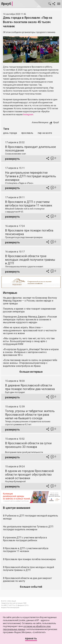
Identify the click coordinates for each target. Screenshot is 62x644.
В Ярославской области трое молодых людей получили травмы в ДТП (30, 260)
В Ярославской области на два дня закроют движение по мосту (27, 580)
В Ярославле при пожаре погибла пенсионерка (29, 559)
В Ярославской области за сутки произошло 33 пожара (28, 445)
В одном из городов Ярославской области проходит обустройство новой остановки (29, 475)
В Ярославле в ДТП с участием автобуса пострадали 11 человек (29, 204)
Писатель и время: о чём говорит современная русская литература (29, 310)
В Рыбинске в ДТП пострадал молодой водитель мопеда (30, 517)
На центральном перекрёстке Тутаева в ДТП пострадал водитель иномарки (31, 176)
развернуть (12, 159)
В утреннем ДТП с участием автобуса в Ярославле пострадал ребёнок (25, 539)
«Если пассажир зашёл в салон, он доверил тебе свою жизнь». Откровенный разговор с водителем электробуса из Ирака (30, 363)
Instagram (28, 114)
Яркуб (6, 4)
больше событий (31, 587)
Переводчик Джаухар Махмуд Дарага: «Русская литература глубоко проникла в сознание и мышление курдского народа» (30, 320)
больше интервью (31, 372)
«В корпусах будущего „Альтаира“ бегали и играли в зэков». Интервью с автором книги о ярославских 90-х (31, 352)
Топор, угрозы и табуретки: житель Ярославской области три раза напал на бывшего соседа (30, 415)
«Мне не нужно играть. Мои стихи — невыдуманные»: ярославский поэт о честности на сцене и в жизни (30, 330)
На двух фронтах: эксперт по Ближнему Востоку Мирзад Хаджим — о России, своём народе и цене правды (30, 301)
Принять (31, 638)
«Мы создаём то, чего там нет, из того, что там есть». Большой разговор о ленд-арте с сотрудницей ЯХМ (29, 341)
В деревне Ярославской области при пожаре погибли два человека (30, 387)
